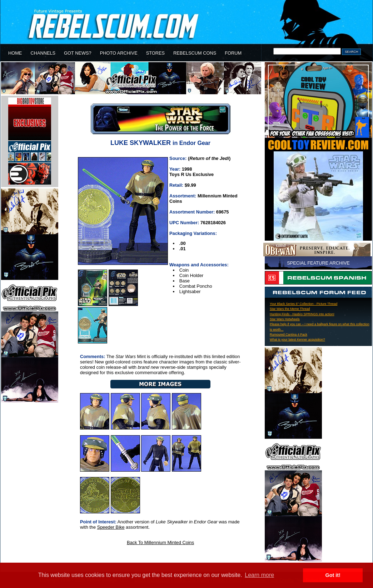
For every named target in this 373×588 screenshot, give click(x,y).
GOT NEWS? (78, 53)
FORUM (233, 53)
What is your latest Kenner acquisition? (297, 340)
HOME (15, 53)
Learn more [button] (259, 575)
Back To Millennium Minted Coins (160, 542)
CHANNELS (43, 53)
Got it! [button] (333, 575)
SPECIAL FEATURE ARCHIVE (318, 263)
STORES (155, 53)
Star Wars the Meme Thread (290, 309)
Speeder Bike (111, 527)
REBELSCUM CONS (195, 53)
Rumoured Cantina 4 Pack (289, 335)
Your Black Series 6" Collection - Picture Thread (304, 304)
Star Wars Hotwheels (285, 319)
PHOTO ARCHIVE (119, 53)
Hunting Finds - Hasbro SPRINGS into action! (302, 314)
